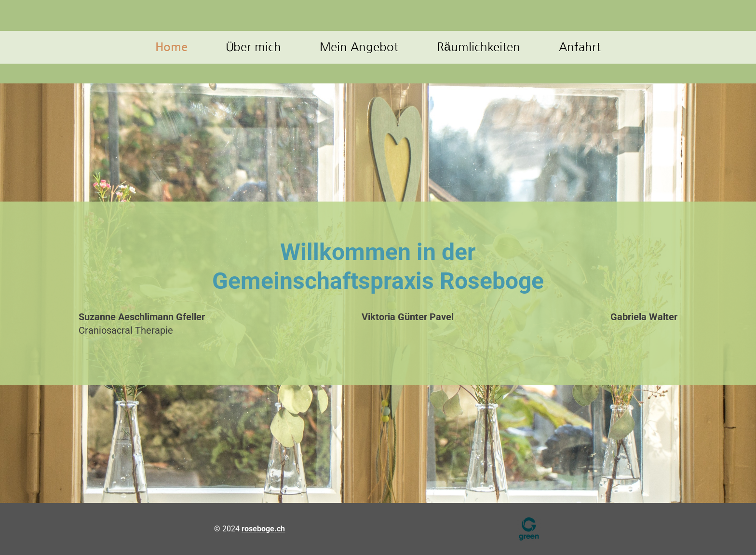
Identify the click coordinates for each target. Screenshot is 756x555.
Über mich (254, 47)
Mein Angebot (359, 47)
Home (171, 47)
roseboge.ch (263, 529)
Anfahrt (580, 47)
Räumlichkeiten (478, 47)
